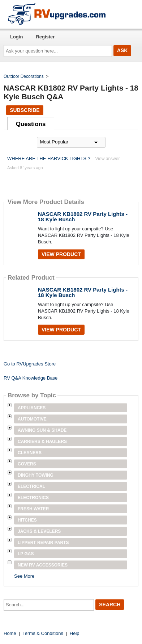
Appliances (32, 408)
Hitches (27, 520)
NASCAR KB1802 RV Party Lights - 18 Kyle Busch (83, 217)
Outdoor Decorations (24, 76)
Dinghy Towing (36, 475)
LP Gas (26, 554)
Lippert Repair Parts (43, 543)
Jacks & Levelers (39, 531)
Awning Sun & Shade (42, 430)
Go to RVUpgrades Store (30, 364)
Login (16, 37)
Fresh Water (33, 509)
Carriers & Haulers (42, 442)
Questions (31, 124)
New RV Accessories (43, 565)
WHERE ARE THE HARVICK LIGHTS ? (49, 158)
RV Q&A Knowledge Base (31, 378)
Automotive (32, 419)
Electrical (31, 486)
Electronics (33, 498)
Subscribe (25, 110)
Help (75, 633)
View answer (108, 159)
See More (24, 576)
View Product (61, 254)
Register (45, 37)
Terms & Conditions (43, 633)
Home (10, 633)
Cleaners (30, 453)
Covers (27, 464)
